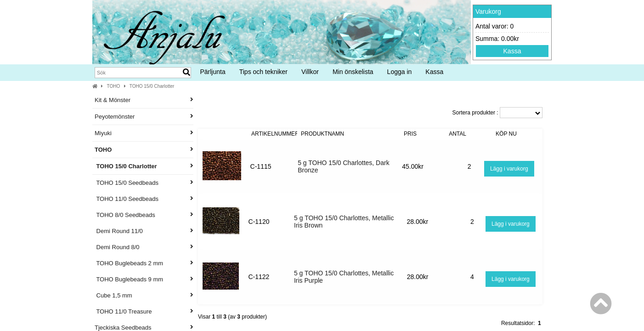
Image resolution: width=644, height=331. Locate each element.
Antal (458, 134)
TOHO (114, 86)
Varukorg (488, 11)
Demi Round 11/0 (144, 231)
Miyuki (144, 133)
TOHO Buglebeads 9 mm (144, 279)
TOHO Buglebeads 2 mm (144, 263)
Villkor (310, 72)
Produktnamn (322, 134)
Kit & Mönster (144, 100)
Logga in (400, 72)
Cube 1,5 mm (144, 295)
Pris (410, 134)
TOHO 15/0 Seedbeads (144, 183)
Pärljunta (212, 72)
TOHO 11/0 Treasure (144, 311)
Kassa (512, 51)
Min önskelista (353, 72)
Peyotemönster (144, 117)
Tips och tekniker (263, 72)
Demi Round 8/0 (144, 247)
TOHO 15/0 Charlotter (152, 86)
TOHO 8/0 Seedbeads (144, 215)
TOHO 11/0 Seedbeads (144, 199)
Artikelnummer (275, 134)
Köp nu (506, 134)
